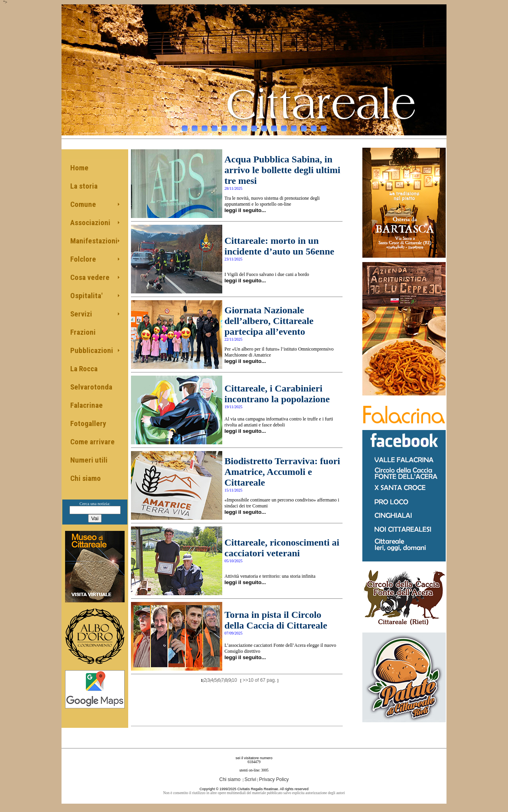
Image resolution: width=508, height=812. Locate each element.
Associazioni (90, 223)
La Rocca (84, 369)
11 (284, 126)
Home (79, 168)
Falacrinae (87, 405)
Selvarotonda (91, 387)
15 (324, 126)
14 (314, 126)
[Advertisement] (237, 699)
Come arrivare (92, 442)
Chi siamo (86, 478)
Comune (83, 204)
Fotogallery (88, 423)
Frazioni (83, 332)
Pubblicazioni (92, 350)
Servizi (81, 314)
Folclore (83, 259)
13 (304, 126)
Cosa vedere (90, 277)
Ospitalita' (86, 296)
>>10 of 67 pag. (259, 680)
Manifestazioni (94, 241)
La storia (84, 186)
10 (274, 126)
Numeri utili (89, 460)
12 (294, 126)
